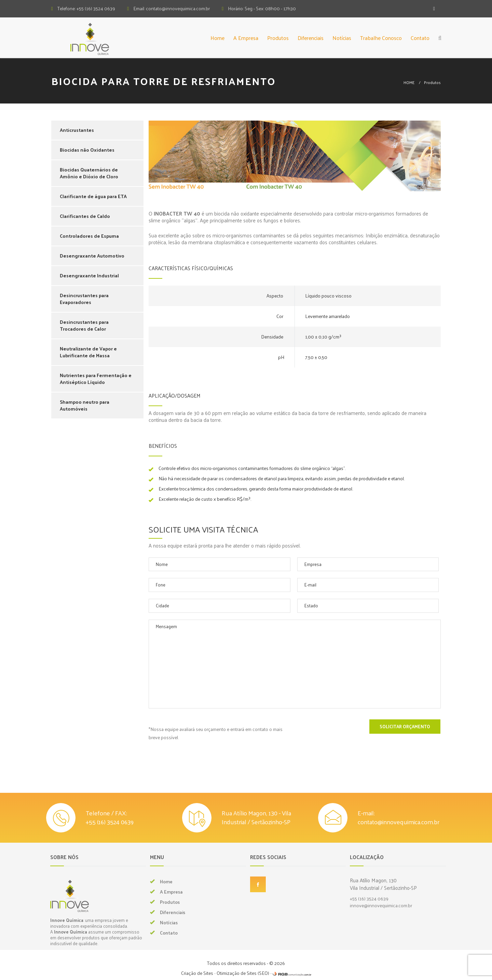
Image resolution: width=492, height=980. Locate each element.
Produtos (278, 38)
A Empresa (246, 38)
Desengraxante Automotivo (92, 256)
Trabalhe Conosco (381, 38)
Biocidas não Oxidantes (87, 150)
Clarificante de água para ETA (93, 196)
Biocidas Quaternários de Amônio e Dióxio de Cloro (89, 173)
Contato (420, 38)
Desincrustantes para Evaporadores (84, 299)
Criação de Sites (197, 973)
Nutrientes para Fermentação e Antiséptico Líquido (96, 379)
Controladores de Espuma (89, 236)
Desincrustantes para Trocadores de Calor (84, 325)
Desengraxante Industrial (89, 275)
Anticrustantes (77, 130)
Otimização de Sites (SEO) (243, 973)
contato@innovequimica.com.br (399, 822)
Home (217, 38)
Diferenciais (311, 38)
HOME (409, 82)
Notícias (342, 38)
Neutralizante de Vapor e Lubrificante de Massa (88, 352)
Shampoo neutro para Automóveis (85, 405)
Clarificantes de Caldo (85, 216)
